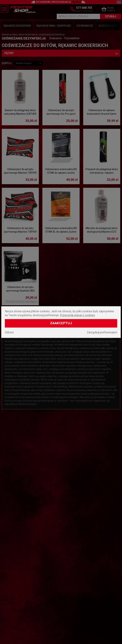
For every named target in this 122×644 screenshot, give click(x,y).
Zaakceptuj (61, 323)
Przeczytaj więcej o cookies (77, 315)
